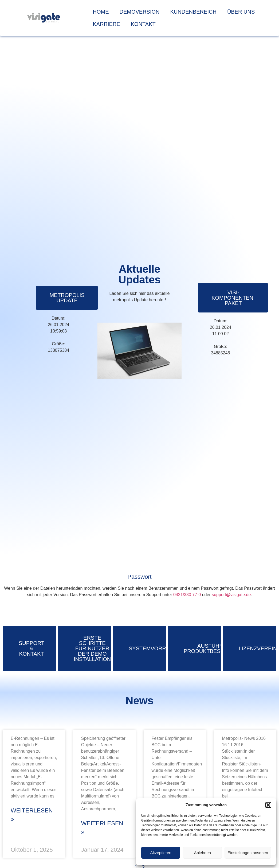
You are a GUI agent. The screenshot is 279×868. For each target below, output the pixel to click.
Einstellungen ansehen (248, 853)
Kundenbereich (193, 12)
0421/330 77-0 (187, 595)
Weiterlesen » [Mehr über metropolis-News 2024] (102, 828)
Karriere (107, 24)
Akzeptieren (161, 853)
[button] (268, 805)
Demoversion (140, 12)
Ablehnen (202, 853)
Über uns (241, 12)
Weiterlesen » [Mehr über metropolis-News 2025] (32, 815)
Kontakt (143, 24)
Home (101, 12)
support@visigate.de (231, 595)
